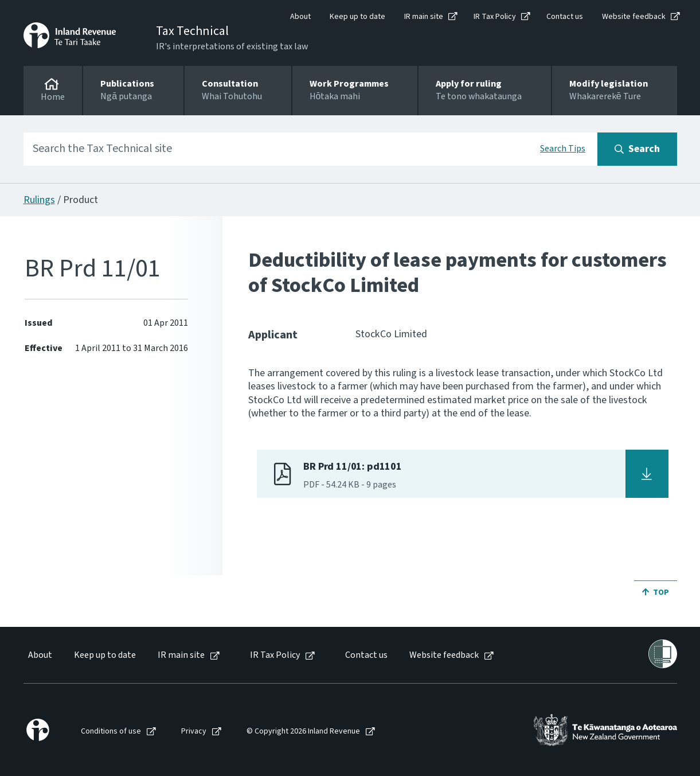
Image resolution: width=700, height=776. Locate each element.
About (300, 17)
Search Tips (563, 149)
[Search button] (637, 149)
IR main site (424, 17)
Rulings (39, 200)
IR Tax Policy (495, 17)
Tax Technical (192, 31)
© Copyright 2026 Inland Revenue (303, 732)
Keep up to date (357, 17)
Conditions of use (111, 732)
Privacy (194, 732)
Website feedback (634, 17)
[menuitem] (39, 655)
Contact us (565, 17)
